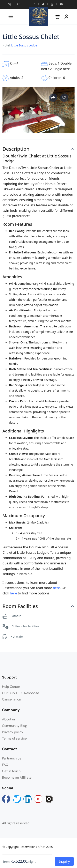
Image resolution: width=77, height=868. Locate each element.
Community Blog (14, 726)
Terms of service (14, 738)
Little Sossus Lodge (24, 45)
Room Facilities (20, 606)
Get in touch (11, 771)
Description (16, 149)
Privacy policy (13, 732)
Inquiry (64, 861)
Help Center (11, 687)
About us (9, 719)
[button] (58, 17)
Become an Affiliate (17, 777)
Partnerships (12, 758)
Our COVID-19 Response (21, 693)
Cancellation (11, 699)
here (56, 588)
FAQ (5, 765)
